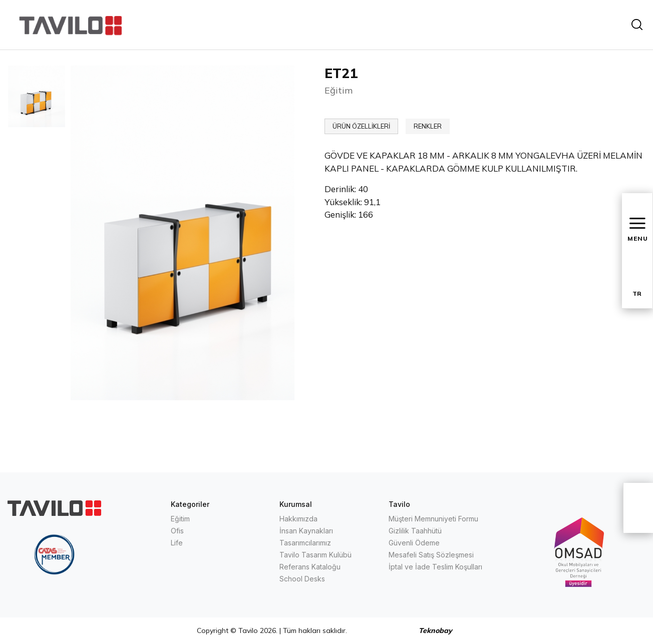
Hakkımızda (298, 519)
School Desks (302, 579)
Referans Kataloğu (310, 567)
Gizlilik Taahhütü (415, 531)
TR (637, 293)
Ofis (177, 531)
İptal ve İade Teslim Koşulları (435, 567)
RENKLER (428, 126)
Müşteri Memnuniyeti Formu (433, 519)
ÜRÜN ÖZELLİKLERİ (361, 126)
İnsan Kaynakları (306, 531)
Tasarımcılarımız (305, 543)
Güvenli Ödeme (414, 543)
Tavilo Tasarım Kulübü (315, 555)
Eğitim (180, 519)
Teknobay (435, 630)
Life (177, 543)
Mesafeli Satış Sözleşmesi (431, 555)
